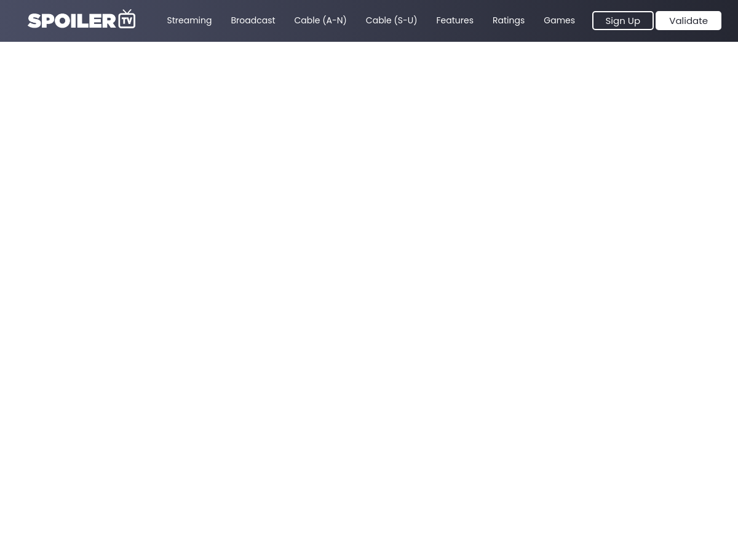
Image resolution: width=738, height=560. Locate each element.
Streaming (190, 20)
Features (455, 20)
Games (559, 20)
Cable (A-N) (321, 20)
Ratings (509, 20)
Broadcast (253, 20)
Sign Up (623, 21)
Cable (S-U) (392, 20)
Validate (688, 21)
